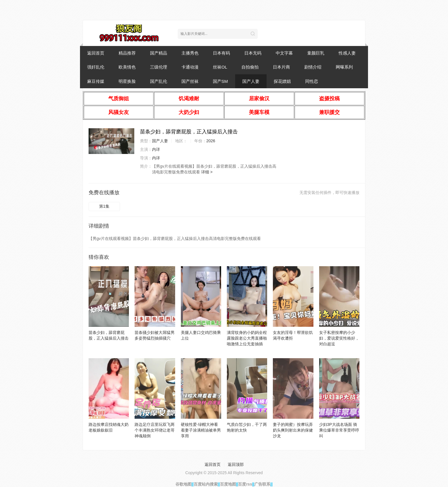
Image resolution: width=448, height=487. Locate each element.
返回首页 (96, 53)
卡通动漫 (190, 67)
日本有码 (221, 53)
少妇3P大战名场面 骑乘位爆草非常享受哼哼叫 (339, 430)
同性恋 (312, 81)
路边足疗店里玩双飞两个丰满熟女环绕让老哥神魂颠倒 (155, 430)
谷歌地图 (183, 484)
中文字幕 (284, 53)
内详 (156, 149)
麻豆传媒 (96, 81)
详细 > (207, 172)
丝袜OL (220, 67)
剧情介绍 (313, 67)
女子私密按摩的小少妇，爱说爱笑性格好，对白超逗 (339, 338)
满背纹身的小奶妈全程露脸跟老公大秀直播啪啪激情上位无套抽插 (247, 338)
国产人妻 (251, 81)
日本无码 (253, 53)
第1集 (104, 206)
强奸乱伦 (96, 67)
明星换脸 (127, 81)
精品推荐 (127, 53)
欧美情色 (127, 67)
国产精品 (159, 53)
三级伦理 (159, 67)
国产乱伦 (159, 81)
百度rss (245, 484)
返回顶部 (236, 464)
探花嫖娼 (282, 81)
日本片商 (281, 67)
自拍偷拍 (250, 67)
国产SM (220, 81)
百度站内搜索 (206, 484)
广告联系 (262, 484)
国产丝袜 (190, 81)
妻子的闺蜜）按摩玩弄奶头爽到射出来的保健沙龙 (293, 430)
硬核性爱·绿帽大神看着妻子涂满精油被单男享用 (201, 430)
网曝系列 (344, 67)
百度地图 (228, 484)
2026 (211, 141)
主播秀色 (190, 53)
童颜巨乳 (316, 53)
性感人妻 (347, 53)
